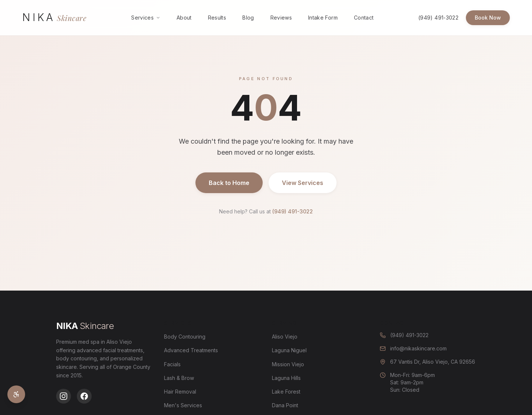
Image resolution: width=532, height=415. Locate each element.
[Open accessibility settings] (16, 394)
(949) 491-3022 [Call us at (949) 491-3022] (438, 18)
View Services (303, 183)
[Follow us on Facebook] (84, 396)
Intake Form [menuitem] (323, 18)
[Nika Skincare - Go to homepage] (54, 18)
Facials (172, 364)
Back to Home (229, 183)
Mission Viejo (288, 364)
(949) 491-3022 (293, 211)
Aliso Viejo (285, 337)
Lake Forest (286, 392)
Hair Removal (180, 392)
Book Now (488, 18)
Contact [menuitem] (364, 18)
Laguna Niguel (289, 350)
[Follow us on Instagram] (64, 396)
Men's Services (183, 405)
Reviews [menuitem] (281, 18)
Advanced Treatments (191, 350)
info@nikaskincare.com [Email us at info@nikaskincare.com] (413, 348)
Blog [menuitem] (248, 18)
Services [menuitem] (146, 18)
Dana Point (285, 405)
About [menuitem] (184, 18)
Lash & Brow (179, 378)
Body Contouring (185, 337)
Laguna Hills (286, 378)
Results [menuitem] (217, 18)
